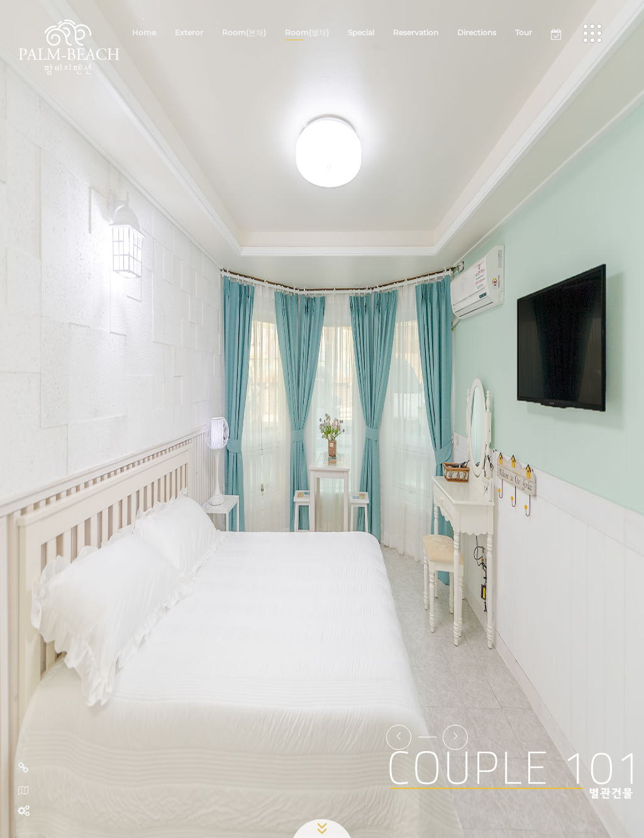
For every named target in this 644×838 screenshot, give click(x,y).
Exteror (189, 32)
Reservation (416, 32)
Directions (477, 32)
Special (361, 32)
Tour (524, 32)
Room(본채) (244, 32)
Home (144, 32)
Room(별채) (307, 32)
